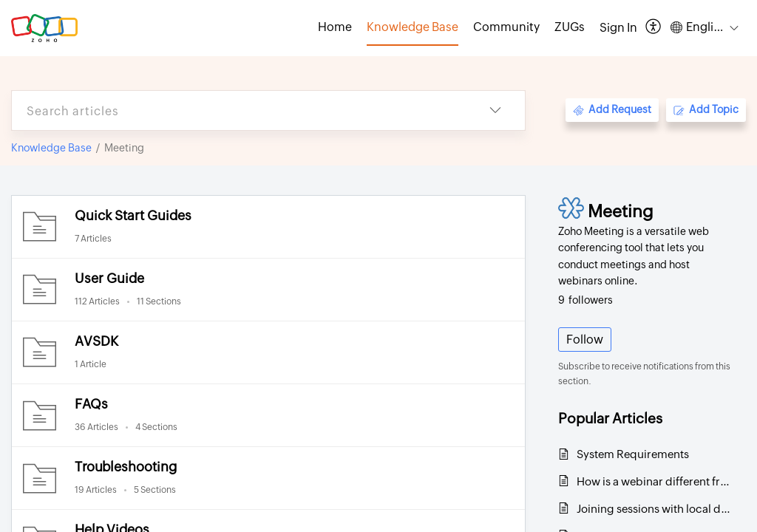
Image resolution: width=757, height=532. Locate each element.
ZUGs (570, 27)
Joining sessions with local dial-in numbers (654, 509)
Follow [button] (585, 340)
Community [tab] (506, 27)
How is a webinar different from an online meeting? (654, 481)
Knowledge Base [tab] (413, 27)
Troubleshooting (126, 467)
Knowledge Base (51, 148)
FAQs (91, 404)
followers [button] (585, 300)
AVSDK (96, 341)
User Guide (109, 278)
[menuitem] (618, 28)
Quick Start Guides (133, 215)
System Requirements (633, 454)
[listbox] (495, 110)
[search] (239, 110)
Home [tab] (335, 27)
